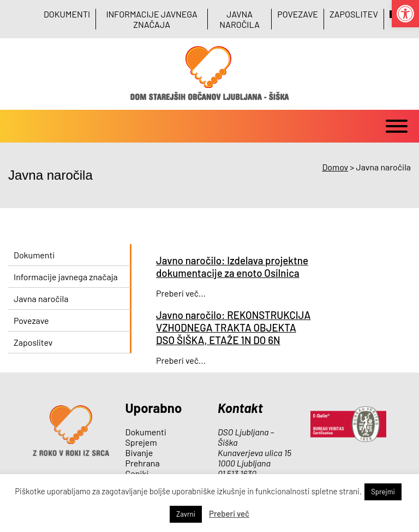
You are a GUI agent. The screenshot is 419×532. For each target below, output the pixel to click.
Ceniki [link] (137, 473)
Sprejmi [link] (383, 492)
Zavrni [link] (186, 514)
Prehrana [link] (143, 463)
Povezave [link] (298, 14)
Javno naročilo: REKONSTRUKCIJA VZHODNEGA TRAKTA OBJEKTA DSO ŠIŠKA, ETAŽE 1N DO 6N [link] (233, 327)
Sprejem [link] (141, 442)
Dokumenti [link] (67, 14)
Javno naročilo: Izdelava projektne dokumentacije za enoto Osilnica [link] (232, 267)
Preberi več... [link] (181, 293)
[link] (405, 14)
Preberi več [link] (229, 513)
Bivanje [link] (139, 453)
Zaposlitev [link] (354, 14)
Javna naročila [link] (240, 19)
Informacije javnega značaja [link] (151, 19)
